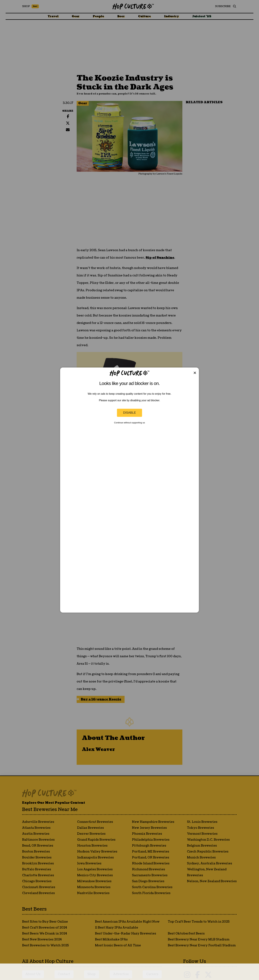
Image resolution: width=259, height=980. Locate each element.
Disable (129, 413)
